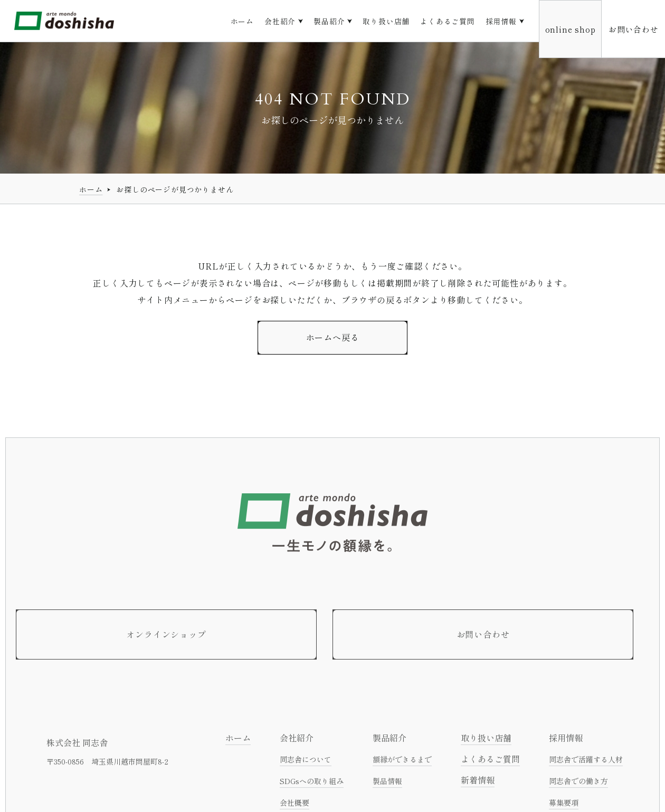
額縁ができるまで (402, 762)
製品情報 (387, 784)
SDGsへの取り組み (312, 784)
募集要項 (564, 806)
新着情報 (478, 783)
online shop (571, 29)
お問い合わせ (634, 29)
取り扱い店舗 (386, 21)
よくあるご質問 (448, 21)
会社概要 (294, 806)
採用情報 (501, 21)
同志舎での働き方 (578, 784)
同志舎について (306, 762)
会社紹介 (280, 21)
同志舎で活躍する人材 (586, 762)
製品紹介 (329, 21)
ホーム (242, 21)
